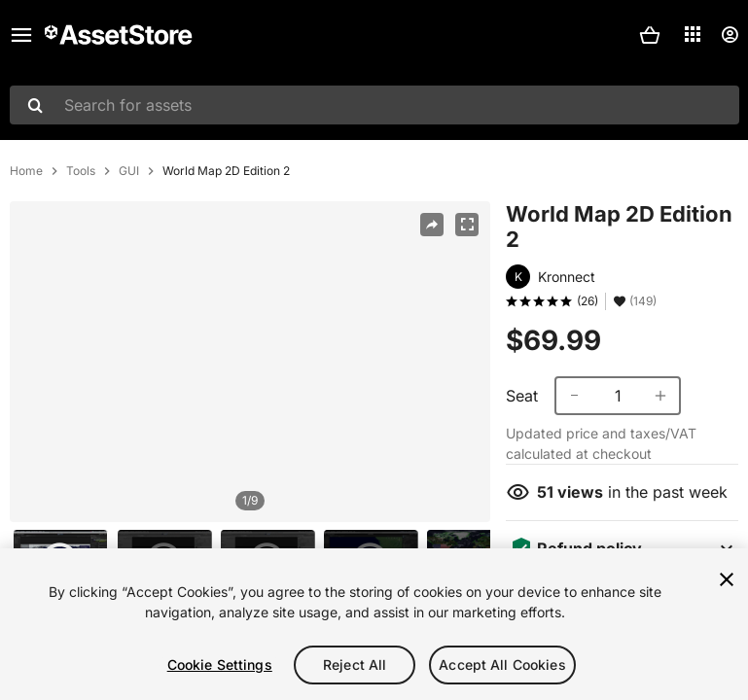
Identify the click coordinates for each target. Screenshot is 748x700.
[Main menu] (21, 35)
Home (26, 171)
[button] (650, 35)
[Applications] (693, 34)
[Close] (727, 579)
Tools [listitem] (81, 171)
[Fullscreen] (467, 225)
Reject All (355, 665)
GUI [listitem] (129, 171)
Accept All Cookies (502, 665)
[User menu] (730, 35)
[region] (250, 362)
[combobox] (374, 105)
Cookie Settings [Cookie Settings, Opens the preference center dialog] (220, 665)
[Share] (432, 225)
